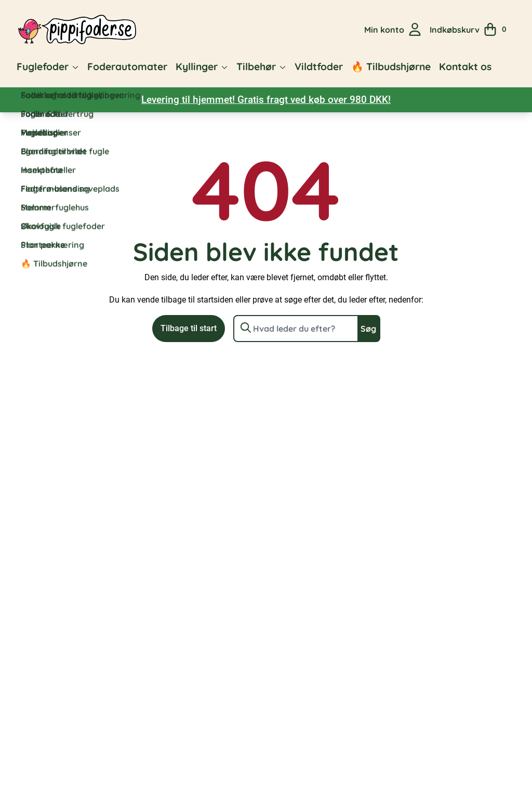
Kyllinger (197, 67)
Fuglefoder (43, 67)
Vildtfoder (319, 67)
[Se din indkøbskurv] (471, 30)
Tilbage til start (189, 328)
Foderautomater (127, 67)
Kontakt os (465, 67)
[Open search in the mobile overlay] (350, 30)
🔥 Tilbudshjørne (391, 67)
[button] (75, 67)
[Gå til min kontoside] (393, 30)
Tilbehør (256, 67)
